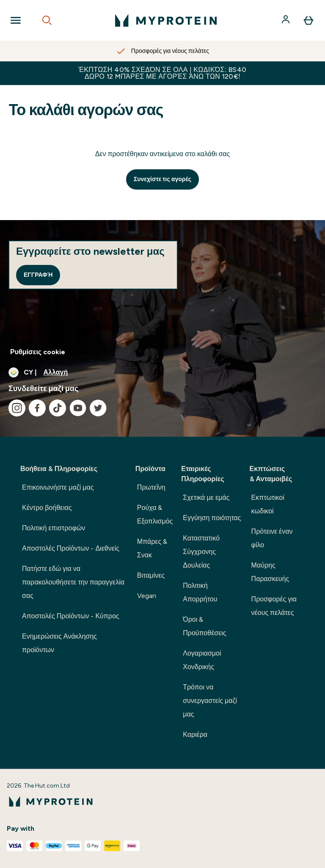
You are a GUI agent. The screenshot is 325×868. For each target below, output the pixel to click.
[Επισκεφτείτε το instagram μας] (17, 408)
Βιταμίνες (151, 575)
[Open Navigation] (16, 20)
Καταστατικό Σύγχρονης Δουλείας (201, 552)
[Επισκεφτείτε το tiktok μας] (58, 408)
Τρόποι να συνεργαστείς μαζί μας (210, 701)
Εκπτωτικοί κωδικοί (268, 504)
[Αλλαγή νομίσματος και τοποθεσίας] (162, 372)
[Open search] (47, 20)
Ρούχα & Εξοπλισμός (155, 514)
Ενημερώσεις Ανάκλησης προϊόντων (59, 643)
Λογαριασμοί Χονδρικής (202, 660)
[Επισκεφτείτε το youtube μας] (78, 408)
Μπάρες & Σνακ (152, 548)
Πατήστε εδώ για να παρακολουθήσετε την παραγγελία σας (73, 582)
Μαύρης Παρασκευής (270, 572)
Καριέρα (195, 734)
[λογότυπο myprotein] (166, 20)
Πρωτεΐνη (151, 487)
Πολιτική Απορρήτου (200, 592)
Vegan (147, 596)
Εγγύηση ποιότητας (212, 518)
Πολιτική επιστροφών (54, 528)
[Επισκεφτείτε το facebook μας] (37, 408)
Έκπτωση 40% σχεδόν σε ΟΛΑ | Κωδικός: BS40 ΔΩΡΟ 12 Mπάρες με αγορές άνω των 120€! (162, 73)
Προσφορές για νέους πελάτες (274, 606)
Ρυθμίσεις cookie (38, 352)
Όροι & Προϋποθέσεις (204, 626)
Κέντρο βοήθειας (47, 508)
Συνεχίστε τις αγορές (162, 179)
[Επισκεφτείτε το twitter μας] (98, 408)
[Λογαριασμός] (286, 20)
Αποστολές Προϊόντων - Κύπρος (71, 616)
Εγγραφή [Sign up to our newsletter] (38, 275)
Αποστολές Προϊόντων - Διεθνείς (71, 548)
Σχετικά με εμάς (206, 497)
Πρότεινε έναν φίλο (272, 538)
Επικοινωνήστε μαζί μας (58, 487)
